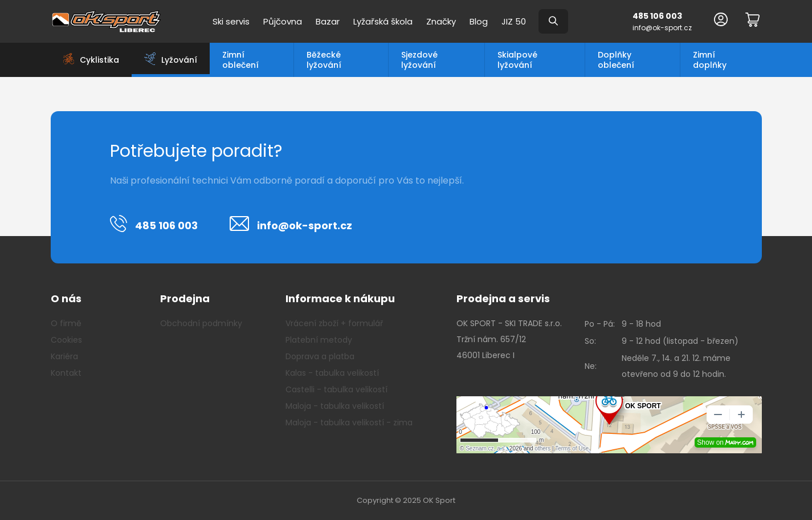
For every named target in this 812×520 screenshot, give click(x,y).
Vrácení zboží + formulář (334, 323)
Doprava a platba (320, 356)
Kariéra (64, 356)
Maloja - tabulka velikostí (335, 406)
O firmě (66, 323)
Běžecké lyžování (324, 60)
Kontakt (66, 373)
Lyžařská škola (383, 21)
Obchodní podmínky (201, 323)
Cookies (66, 340)
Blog (479, 21)
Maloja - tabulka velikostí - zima (349, 422)
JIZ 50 (514, 21)
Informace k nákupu (340, 298)
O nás (66, 298)
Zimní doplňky (710, 60)
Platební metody (319, 340)
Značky (441, 21)
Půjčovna (283, 21)
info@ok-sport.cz (662, 28)
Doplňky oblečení (616, 60)
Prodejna (185, 298)
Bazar (328, 21)
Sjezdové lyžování (419, 60)
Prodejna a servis (503, 298)
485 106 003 (657, 16)
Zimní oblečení (240, 60)
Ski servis (231, 21)
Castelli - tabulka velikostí (336, 389)
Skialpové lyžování (517, 60)
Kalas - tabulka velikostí (332, 373)
